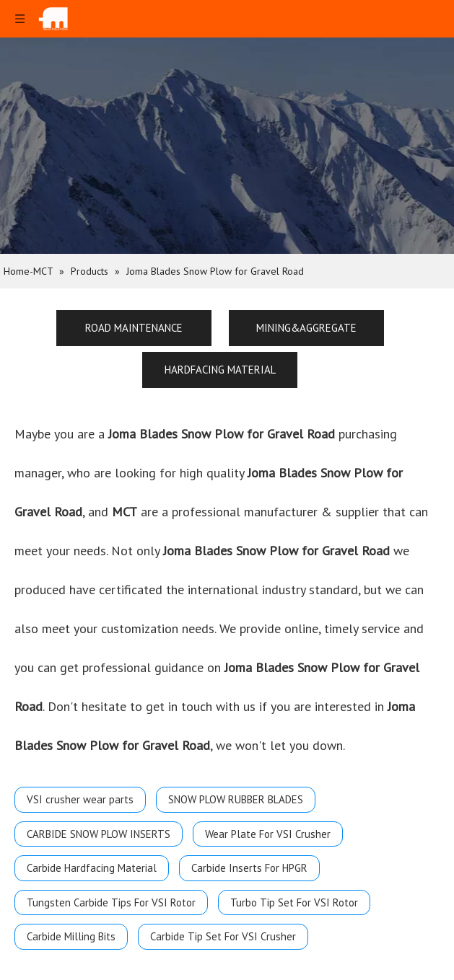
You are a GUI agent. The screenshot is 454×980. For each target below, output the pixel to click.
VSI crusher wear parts (80, 799)
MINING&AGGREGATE (306, 328)
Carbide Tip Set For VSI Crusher (223, 936)
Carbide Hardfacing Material (92, 868)
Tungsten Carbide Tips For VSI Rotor (111, 902)
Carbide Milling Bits (71, 936)
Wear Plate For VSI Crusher (268, 834)
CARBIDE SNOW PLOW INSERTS (99, 834)
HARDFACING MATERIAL (220, 370)
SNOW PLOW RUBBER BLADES (236, 799)
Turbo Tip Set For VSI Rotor (294, 902)
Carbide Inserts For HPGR (249, 868)
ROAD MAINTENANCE (134, 328)
